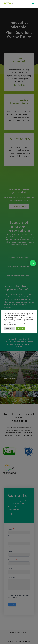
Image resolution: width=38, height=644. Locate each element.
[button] (33, 263)
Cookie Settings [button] (9, 328)
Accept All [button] (20, 328)
